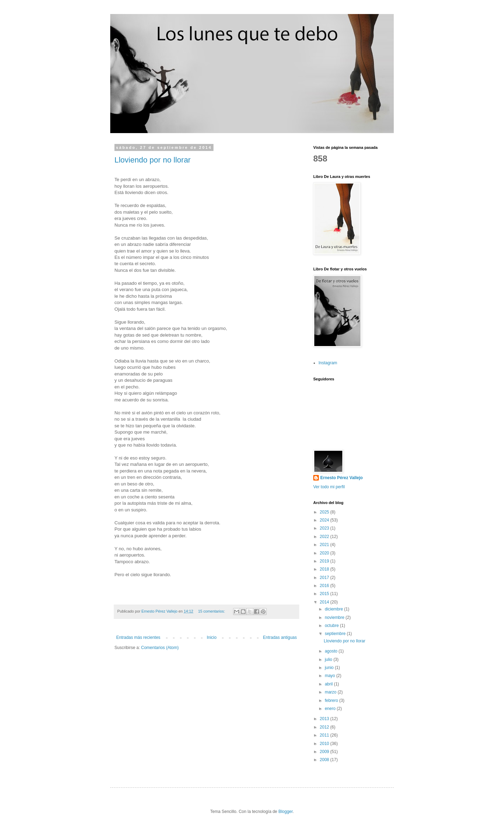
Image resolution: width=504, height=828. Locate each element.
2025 (325, 512)
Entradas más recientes (138, 637)
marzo (331, 692)
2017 (325, 578)
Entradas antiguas (280, 637)
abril (329, 684)
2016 (325, 586)
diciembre (334, 609)
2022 (325, 537)
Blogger (285, 812)
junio (330, 668)
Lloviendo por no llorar (153, 160)
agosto (332, 651)
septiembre (336, 634)
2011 (325, 735)
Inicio (212, 637)
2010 (325, 744)
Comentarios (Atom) (160, 648)
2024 (325, 520)
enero (331, 709)
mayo (331, 676)
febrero (332, 701)
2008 (325, 760)
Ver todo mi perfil (329, 487)
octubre (332, 626)
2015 (325, 594)
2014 (325, 602)
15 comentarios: (212, 611)
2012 (325, 727)
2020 (325, 553)
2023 (325, 528)
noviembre (335, 617)
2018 (325, 569)
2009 (325, 752)
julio (329, 660)
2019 (325, 561)
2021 (325, 545)
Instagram (328, 363)
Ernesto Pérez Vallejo (341, 478)
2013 (325, 719)
